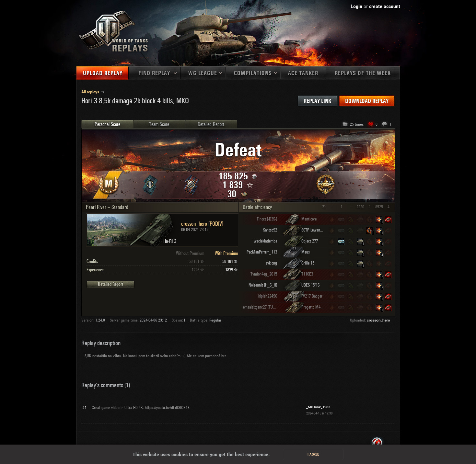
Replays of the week (363, 73)
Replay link (317, 101)
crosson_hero (378, 320)
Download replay (367, 101)
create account (385, 6)
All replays (91, 92)
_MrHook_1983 (318, 407)
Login (356, 6)
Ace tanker (303, 73)
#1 (85, 408)
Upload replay (103, 73)
